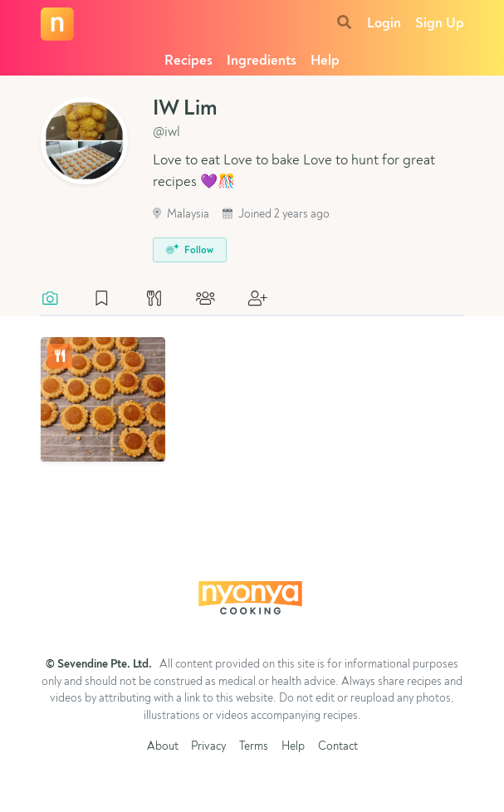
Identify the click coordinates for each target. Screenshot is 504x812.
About (163, 747)
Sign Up (440, 24)
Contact (338, 747)
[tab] (59, 300)
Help (325, 61)
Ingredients (262, 61)
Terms (254, 747)
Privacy (208, 747)
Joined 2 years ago (276, 215)
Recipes (188, 61)
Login (384, 24)
